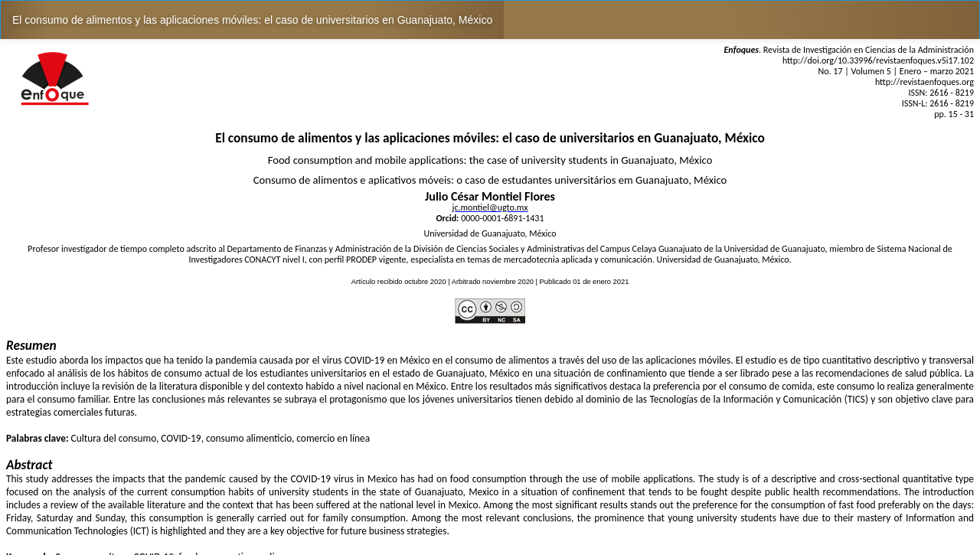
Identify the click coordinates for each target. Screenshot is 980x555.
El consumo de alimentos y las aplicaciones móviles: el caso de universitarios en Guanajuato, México (252, 20)
